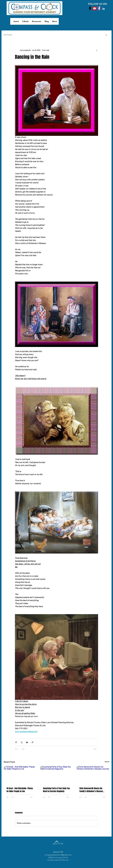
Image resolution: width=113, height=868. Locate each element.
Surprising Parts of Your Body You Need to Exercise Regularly (56, 790)
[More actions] (97, 50)
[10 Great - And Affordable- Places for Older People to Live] (20, 775)
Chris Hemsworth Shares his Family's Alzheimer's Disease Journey (91, 790)
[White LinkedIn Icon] (104, 9)
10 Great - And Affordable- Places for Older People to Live (20, 790)
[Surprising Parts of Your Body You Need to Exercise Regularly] (57, 775)
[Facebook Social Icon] (99, 8)
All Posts (8, 35)
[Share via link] (33, 742)
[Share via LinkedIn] (27, 742)
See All (107, 762)
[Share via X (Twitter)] (22, 742)
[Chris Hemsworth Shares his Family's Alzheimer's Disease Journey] (93, 775)
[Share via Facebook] (16, 742)
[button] (106, 35)
